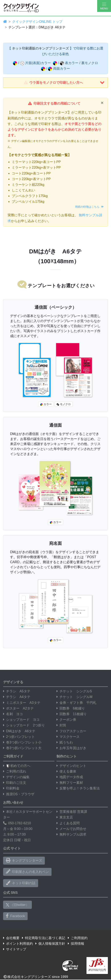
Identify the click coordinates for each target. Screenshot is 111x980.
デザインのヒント (71, 766)
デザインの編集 (16, 777)
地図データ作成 (70, 777)
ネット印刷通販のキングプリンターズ (40, 48)
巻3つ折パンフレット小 (22, 742)
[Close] (102, 103)
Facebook (15, 916)
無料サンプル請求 (71, 834)
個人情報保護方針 (50, 944)
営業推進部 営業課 (72, 812)
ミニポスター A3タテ (22, 703)
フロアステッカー (71, 731)
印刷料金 (11, 788)
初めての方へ (17, 766)
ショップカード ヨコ (21, 720)
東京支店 (65, 817)
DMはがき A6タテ (19, 731)
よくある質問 (68, 823)
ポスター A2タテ (18, 708)
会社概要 (11, 938)
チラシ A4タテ (17, 697)
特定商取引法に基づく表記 (44, 938)
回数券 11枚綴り (72, 714)
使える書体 (66, 771)
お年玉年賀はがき (71, 748)
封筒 (61, 725)
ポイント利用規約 (18, 944)
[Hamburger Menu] (104, 6)
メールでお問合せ (71, 829)
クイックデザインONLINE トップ (37, 22)
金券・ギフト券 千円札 (76, 703)
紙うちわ (65, 742)
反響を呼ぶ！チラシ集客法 (78, 788)
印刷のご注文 (15, 783)
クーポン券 (66, 720)
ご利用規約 (78, 938)
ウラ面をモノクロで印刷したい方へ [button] (64, 83)
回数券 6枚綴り (71, 708)
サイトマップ (15, 949)
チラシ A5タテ (17, 691)
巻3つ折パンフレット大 (22, 748)
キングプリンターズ (24, 860)
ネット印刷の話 (21, 883)
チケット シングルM (74, 697)
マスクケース (68, 737)
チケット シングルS (74, 691)
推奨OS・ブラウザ (19, 794)
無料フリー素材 (70, 783)
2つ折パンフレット (19, 737)
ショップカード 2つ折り (24, 725)
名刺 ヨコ (13, 714)
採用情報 (76, 944)
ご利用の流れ (15, 771)
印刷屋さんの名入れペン (27, 872)
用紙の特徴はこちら (89, 207)
